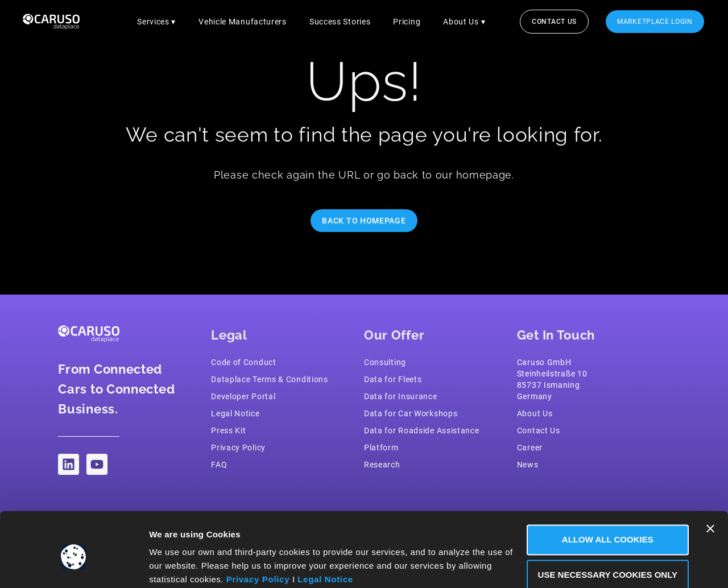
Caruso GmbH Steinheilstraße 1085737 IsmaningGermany (552, 379)
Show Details (178, 566)
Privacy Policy (258, 534)
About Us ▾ (464, 22)
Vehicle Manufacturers (243, 22)
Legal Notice (325, 534)
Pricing (407, 22)
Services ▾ (156, 22)
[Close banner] (710, 483)
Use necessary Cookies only (604, 529)
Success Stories (340, 22)
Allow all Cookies (604, 494)
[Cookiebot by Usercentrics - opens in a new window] (74, 566)
